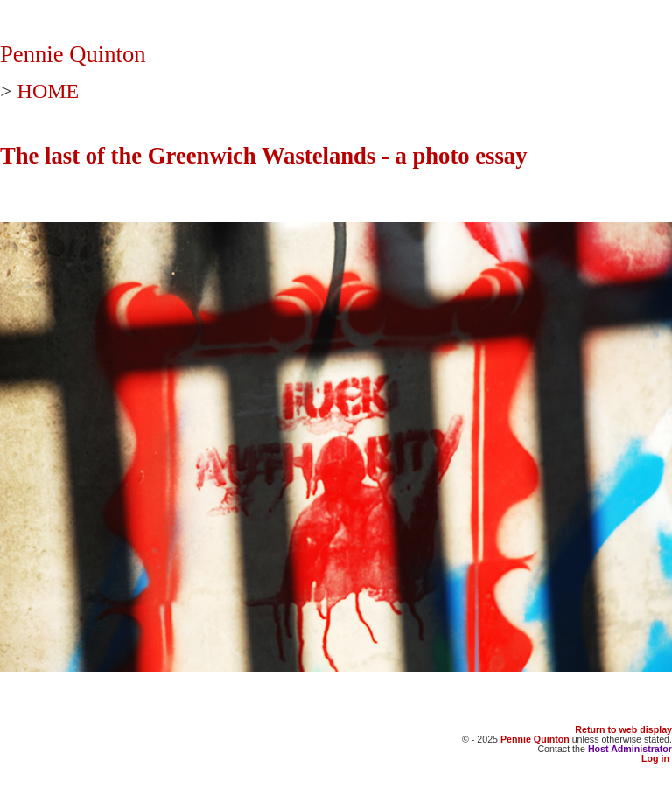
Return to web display (623, 729)
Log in (655, 758)
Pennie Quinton (73, 54)
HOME (49, 91)
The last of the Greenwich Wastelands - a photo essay (264, 156)
